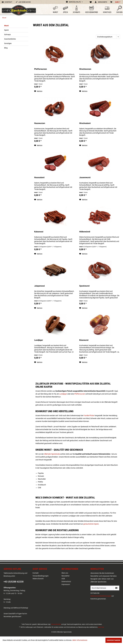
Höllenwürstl (85, 232)
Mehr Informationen (80, 640)
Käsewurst (84, 340)
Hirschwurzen (85, 69)
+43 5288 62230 (23, 2)
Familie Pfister (89, 416)
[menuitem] (53, 10)
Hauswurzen (40, 123)
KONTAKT (7, 2)
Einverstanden (114, 640)
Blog (6, 48)
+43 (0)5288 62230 (14, 582)
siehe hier (101, 627)
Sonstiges (8, 43)
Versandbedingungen (41, 576)
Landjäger (39, 340)
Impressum (66, 584)
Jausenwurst (85, 177)
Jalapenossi (39, 286)
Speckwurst (84, 286)
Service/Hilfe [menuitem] (74, 2)
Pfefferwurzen (41, 69)
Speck (6, 30)
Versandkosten (56, 624)
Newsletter (66, 576)
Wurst (6, 26)
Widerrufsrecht (38, 579)
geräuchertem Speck (91, 524)
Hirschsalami (85, 123)
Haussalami (39, 177)
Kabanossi (39, 232)
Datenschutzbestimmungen (101, 596)
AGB (63, 579)
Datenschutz (66, 581)
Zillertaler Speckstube (52, 454)
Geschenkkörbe (10, 39)
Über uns (65, 573)
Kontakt (36, 573)
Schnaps (7, 34)
